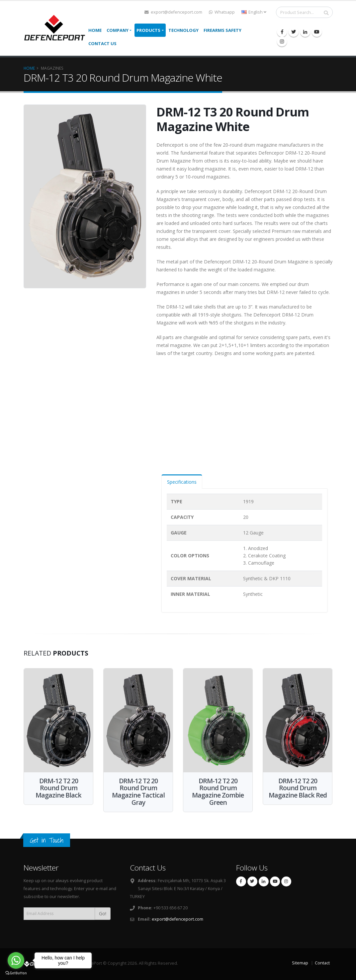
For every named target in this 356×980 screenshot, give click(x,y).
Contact (322, 963)
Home (95, 30)
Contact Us (102, 43)
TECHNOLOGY (183, 30)
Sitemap (300, 963)
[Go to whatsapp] (16, 960)
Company (118, 30)
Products (148, 30)
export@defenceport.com (173, 12)
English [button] (254, 12)
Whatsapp (222, 12)
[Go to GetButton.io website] (16, 973)
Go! (103, 913)
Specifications (182, 482)
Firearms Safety (222, 30)
